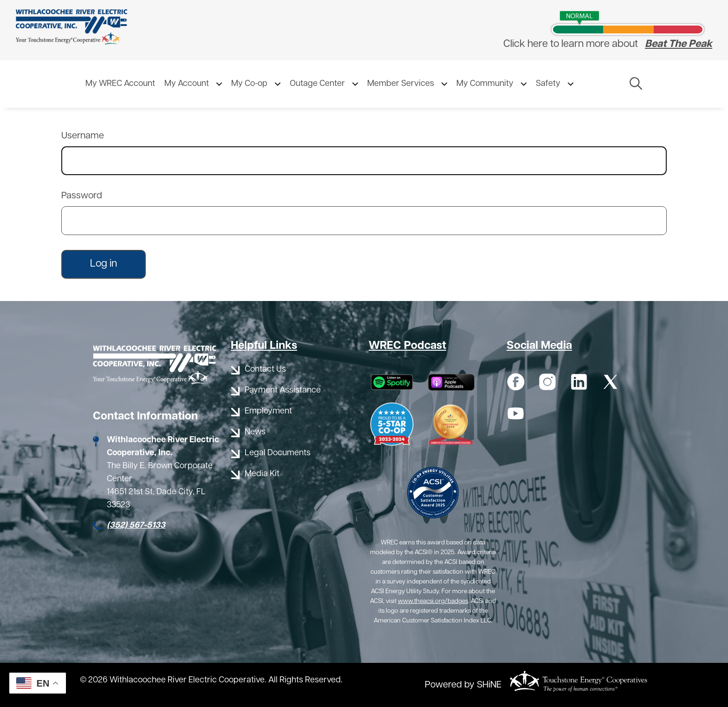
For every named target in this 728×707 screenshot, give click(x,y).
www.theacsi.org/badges (433, 601)
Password (82, 196)
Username (83, 136)
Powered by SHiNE (463, 685)
